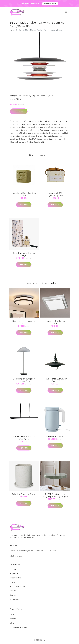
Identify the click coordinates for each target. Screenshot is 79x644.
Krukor (13, 582)
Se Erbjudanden (50, 4)
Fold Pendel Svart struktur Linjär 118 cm (24, 438)
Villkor (12, 623)
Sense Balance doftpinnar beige (24, 254)
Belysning (35, 96)
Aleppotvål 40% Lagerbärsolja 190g (55, 194)
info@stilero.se (16, 556)
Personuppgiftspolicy (19, 627)
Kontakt (13, 619)
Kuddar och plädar (17, 586)
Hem (12, 30)
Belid (51, 96)
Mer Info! (19, 111)
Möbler (13, 591)
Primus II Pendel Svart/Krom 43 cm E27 (55, 380)
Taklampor (44, 96)
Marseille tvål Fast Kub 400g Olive (24, 194)
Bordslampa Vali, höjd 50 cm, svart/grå (24, 380)
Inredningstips (16, 578)
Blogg (12, 614)
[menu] (66, 12)
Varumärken (25, 96)
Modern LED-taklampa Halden (55, 322)
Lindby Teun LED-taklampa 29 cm (24, 322)
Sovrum (13, 595)
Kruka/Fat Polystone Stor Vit (24, 494)
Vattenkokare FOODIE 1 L (55, 436)
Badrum (13, 569)
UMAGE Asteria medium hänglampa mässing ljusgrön (55, 495)
